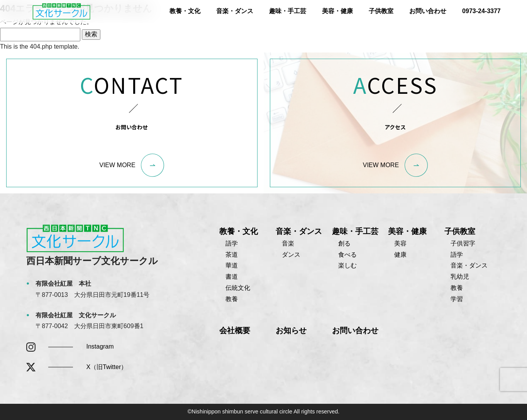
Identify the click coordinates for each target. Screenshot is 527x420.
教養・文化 (185, 11)
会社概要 (235, 330)
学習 (457, 299)
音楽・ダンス (235, 11)
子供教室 (381, 11)
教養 (232, 299)
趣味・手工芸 (288, 11)
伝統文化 (238, 288)
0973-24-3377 (481, 11)
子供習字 (463, 243)
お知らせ (291, 330)
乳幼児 (460, 277)
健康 (400, 255)
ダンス (291, 255)
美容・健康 (337, 11)
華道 (232, 265)
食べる (347, 255)
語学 (232, 243)
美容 (400, 243)
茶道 (232, 255)
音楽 (288, 243)
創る (344, 243)
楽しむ (347, 265)
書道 (232, 277)
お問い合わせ (428, 11)
